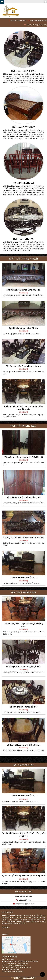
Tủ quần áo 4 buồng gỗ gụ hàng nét (24, 497)
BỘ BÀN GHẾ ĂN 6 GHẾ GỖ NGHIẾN (24, 745)
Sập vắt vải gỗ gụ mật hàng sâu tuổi (24, 290)
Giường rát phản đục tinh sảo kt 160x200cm (24, 537)
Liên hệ (25, 293)
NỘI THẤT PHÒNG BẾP (23, 183)
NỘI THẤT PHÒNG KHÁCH (24, 71)
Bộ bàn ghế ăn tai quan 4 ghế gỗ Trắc (23, 667)
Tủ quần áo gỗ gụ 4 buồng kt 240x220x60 (24, 457)
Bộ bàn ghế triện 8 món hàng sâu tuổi (23, 366)
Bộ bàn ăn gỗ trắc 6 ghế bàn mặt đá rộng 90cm (24, 625)
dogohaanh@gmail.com (37, 20)
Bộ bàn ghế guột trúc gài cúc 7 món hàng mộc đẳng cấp (23, 408)
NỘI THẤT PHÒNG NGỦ (23, 127)
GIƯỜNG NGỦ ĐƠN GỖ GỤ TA (24, 578)
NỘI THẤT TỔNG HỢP (24, 239)
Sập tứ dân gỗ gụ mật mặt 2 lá (24, 328)
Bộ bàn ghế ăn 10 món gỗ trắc (24, 707)
